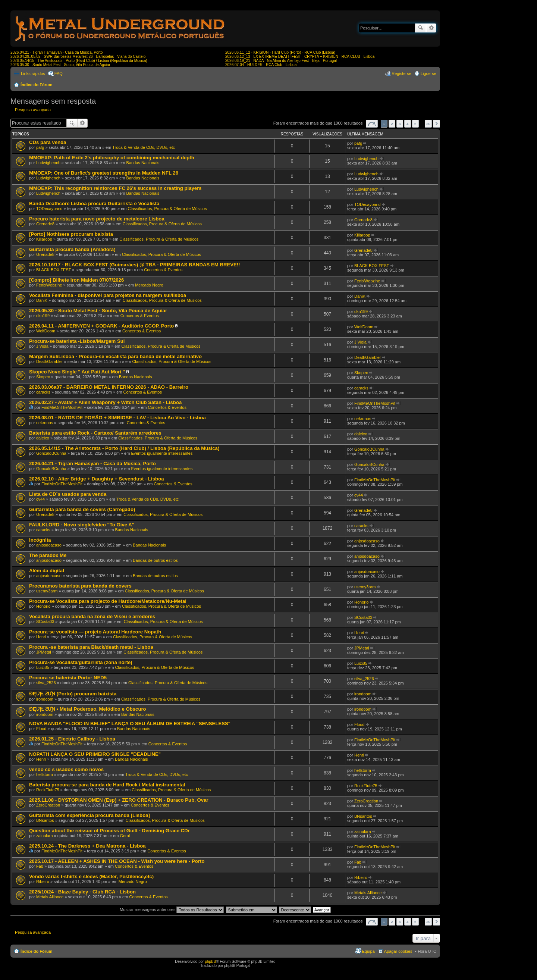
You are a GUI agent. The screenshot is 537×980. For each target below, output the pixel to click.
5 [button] (415, 124)
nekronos (45, 423)
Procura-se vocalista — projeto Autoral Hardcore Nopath (95, 632)
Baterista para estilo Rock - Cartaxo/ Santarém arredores (95, 433)
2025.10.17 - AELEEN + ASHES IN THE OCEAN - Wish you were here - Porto (117, 861)
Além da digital (47, 571)
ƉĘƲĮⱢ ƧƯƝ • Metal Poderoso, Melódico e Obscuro (88, 709)
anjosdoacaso (49, 545)
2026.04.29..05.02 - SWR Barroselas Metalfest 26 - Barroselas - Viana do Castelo (78, 57)
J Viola (42, 346)
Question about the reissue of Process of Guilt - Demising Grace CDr (109, 831)
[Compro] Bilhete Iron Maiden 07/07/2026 (76, 280)
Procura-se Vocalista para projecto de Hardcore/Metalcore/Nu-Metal (108, 601)
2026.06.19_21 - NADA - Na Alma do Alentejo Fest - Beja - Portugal (281, 61)
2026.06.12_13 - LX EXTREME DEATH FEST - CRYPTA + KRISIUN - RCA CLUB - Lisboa (300, 57)
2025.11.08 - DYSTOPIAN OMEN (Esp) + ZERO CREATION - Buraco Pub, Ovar (119, 800)
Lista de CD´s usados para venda (68, 494)
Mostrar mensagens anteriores (172, 909)
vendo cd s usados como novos (66, 769)
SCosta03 (45, 621)
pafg (40, 147)
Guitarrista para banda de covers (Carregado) (82, 509)
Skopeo (43, 377)
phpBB (210, 962)
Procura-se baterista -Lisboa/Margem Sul (77, 341)
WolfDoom (46, 331)
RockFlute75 (48, 790)
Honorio (43, 606)
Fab (40, 866)
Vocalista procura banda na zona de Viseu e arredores (92, 616)
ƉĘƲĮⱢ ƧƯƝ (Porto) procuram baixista (73, 694)
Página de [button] (372, 124)
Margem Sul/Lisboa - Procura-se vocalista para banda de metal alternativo (115, 356)
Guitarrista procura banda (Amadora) (72, 249)
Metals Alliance (50, 897)
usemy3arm (47, 591)
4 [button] (408, 124)
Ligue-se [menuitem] (428, 73)
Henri (41, 637)
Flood (41, 729)
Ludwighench (48, 163)
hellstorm (45, 774)
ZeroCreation (48, 805)
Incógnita (40, 540)
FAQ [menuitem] (59, 73)
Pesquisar (421, 28)
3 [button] (400, 124)
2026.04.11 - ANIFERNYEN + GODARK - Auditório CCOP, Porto (101, 326)
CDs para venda (48, 142)
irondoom (45, 699)
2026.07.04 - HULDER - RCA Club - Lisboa (261, 65)
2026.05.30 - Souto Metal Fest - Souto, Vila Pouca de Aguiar (60, 65)
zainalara (45, 836)
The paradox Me (48, 555)
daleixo (43, 438)
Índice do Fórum (37, 85)
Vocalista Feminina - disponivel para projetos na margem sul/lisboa (108, 295)
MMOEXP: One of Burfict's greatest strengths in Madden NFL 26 (104, 173)
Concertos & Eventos (163, 270)
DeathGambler (50, 361)
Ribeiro (43, 882)
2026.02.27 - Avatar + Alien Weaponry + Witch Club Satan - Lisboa (105, 402)
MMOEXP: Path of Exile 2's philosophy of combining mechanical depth (112, 158)
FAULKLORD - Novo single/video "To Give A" (82, 525)
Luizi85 (43, 667)
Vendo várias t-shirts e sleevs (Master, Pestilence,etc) (91, 876)
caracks (43, 392)
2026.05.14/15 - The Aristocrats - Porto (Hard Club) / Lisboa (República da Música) (79, 61)
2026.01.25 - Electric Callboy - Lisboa (72, 739)
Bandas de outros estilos (155, 560)
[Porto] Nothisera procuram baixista (71, 234)
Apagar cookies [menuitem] (398, 951)
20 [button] (428, 124)
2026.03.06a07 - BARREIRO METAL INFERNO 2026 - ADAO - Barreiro (109, 387)
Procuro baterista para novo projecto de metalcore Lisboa (97, 219)
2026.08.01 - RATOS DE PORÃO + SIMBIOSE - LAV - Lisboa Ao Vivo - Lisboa (117, 418)
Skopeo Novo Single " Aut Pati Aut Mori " (77, 372)
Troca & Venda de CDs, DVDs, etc (144, 147)
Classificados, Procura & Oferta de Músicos (167, 209)
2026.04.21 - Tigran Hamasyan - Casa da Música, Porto (56, 52)
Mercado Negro (149, 285)
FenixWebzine (49, 285)
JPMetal (44, 652)
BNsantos (45, 820)
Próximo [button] (436, 124)
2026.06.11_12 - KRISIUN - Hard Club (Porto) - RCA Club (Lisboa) (280, 52)
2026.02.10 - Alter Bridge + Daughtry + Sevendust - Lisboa (97, 479)
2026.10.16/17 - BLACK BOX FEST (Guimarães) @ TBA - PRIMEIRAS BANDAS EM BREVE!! (135, 265)
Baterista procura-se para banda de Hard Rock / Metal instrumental (107, 785)
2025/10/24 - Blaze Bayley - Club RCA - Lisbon (82, 892)
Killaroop (44, 239)
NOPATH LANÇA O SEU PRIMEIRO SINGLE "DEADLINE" (95, 754)
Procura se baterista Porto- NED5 (68, 678)
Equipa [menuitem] (368, 951)
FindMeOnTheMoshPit (62, 407)
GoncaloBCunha (51, 453)
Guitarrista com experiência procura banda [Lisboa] (89, 815)
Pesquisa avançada (431, 28)
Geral (125, 836)
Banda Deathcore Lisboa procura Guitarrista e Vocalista (94, 203)
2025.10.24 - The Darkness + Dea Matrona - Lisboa (87, 846)
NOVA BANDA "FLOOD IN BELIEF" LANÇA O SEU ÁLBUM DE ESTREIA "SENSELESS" (130, 724)
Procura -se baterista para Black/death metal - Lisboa (91, 647)
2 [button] (392, 124)
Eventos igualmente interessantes (162, 453)
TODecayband (49, 209)
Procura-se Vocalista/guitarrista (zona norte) (81, 662)
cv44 (40, 499)
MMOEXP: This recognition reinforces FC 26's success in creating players (115, 188)
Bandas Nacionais (143, 163)
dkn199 (43, 316)
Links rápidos (33, 73)
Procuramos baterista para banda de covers (80, 586)
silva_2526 (46, 683)
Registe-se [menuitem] (401, 73)
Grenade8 (45, 224)
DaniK (42, 300)
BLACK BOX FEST (54, 270)
